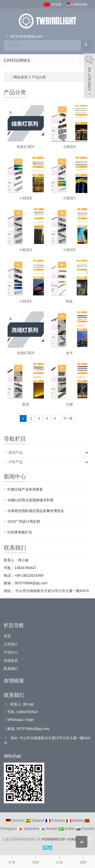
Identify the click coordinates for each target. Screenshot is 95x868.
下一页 (68, 418)
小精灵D (26, 250)
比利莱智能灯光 (20, 532)
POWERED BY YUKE (60, 839)
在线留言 (11, 660)
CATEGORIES (17, 60)
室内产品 (15, 452)
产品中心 (11, 652)
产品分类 (39, 77)
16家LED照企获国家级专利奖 (31, 500)
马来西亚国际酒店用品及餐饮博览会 (36, 511)
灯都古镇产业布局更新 (25, 489)
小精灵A (69, 147)
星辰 (26, 404)
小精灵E (69, 250)
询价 (36, 860)
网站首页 (21, 77)
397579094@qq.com (26, 36)
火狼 (69, 404)
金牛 (69, 353)
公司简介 (11, 644)
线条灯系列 (26, 147)
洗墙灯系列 (26, 353)
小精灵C (69, 198)
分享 (12, 860)
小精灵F (26, 301)
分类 (60, 860)
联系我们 (11, 669)
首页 (7, 636)
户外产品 (15, 462)
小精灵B (26, 198)
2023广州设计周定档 (24, 521)
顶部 (83, 860)
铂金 (69, 301)
